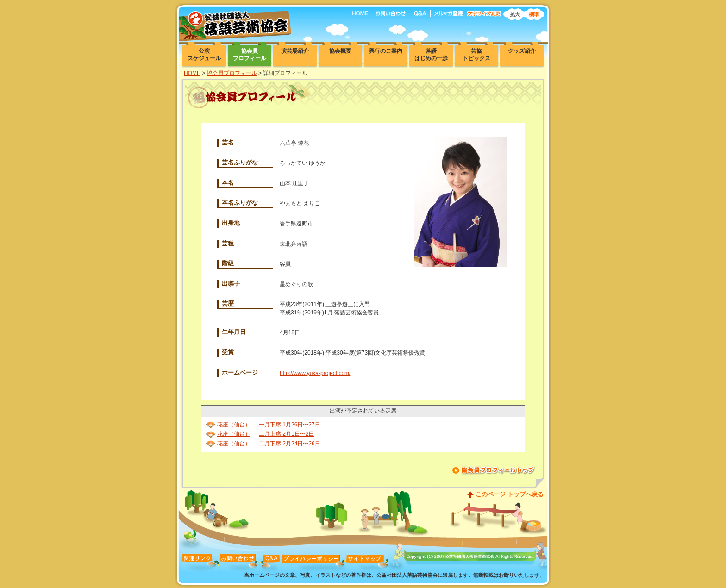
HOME (192, 73)
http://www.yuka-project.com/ (315, 373)
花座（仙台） (234, 425)
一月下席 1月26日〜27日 (290, 425)
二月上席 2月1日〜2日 (286, 434)
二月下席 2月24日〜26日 (290, 444)
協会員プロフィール (232, 73)
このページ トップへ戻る (510, 494)
